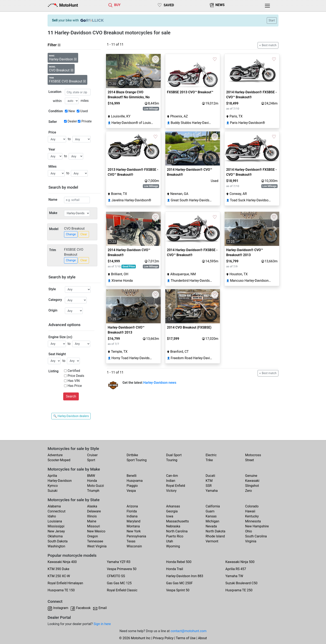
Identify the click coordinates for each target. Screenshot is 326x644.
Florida (132, 511)
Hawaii (250, 511)
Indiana (132, 516)
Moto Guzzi (96, 486)
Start (272, 20)
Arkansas (173, 506)
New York (134, 531)
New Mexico (96, 531)
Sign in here (102, 624)
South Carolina (256, 536)
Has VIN (74, 381)
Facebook (83, 608)
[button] (110, 71)
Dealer (72, 121)
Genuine (251, 476)
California (213, 506)
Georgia (172, 511)
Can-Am (172, 476)
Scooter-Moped (59, 460)
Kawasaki (252, 481)
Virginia (251, 541)
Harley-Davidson (60, 481)
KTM (209, 481)
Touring (172, 460)
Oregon (93, 536)
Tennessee (95, 541)
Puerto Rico (175, 536)
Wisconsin (134, 546)
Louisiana (55, 521)
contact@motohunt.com (188, 631)
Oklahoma (55, 536)
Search (71, 396)
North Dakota (215, 531)
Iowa (170, 516)
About (202, 638)
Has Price (75, 386)
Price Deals (76, 376)
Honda (92, 481)
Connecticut (57, 511)
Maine (92, 521)
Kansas (211, 516)
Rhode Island (215, 536)
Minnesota (253, 521)
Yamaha (212, 491)
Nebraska (173, 526)
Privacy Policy (163, 638)
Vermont (212, 541)
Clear (84, 234)
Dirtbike (132, 455)
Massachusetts (177, 521)
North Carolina (177, 531)
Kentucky (252, 516)
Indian (171, 481)
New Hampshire (257, 526)
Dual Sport (174, 455)
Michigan (212, 521)
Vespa (131, 491)
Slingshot (252, 486)
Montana (133, 526)
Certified (74, 371)
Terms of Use (186, 638)
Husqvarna (135, 481)
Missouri (94, 526)
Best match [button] (269, 45)
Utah (170, 541)
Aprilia (52, 476)
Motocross (253, 455)
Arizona (132, 506)
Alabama (54, 506)
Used (84, 111)
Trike (209, 460)
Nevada (211, 526)
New (72, 111)
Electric (211, 455)
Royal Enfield (176, 486)
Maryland (133, 521)
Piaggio (132, 486)
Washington (56, 546)
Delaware (94, 511)
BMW (91, 476)
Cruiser (92, 455)
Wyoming (173, 546)
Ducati (210, 476)
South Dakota (58, 541)
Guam (210, 511)
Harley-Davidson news (160, 383)
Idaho (52, 516)
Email (103, 608)
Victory (171, 491)
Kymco (53, 486)
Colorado (252, 506)
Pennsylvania (136, 536)
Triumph (93, 491)
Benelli (132, 476)
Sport (91, 460)
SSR (209, 486)
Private (86, 121)
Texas (131, 541)
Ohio (249, 531)
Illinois (92, 516)
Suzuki (52, 491)
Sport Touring (137, 460)
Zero (248, 491)
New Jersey (56, 531)
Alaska (92, 506)
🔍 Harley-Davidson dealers (71, 416)
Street (249, 460)
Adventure (55, 455)
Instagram (61, 608)
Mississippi (56, 526)
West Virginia (97, 546)
